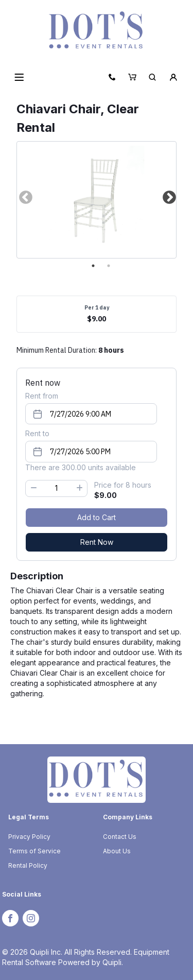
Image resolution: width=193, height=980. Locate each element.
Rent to (37, 433)
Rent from (42, 396)
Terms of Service (34, 851)
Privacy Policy (29, 837)
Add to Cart (97, 517)
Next (168, 197)
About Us (117, 851)
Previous (25, 197)
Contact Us (120, 837)
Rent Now (97, 542)
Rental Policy (28, 865)
